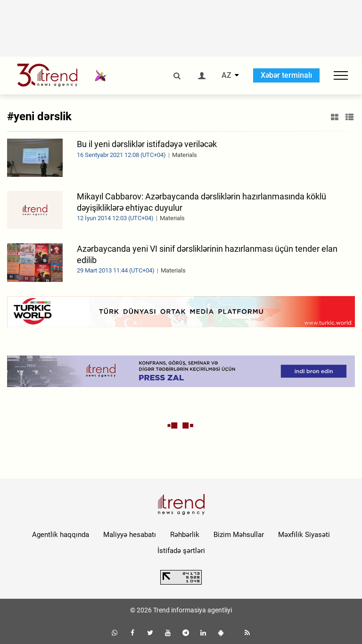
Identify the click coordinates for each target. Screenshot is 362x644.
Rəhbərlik (185, 535)
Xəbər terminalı (286, 75)
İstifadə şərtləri (181, 551)
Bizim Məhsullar (239, 535)
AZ (226, 75)
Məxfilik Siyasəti (304, 535)
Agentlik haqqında (61, 535)
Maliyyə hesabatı (130, 535)
